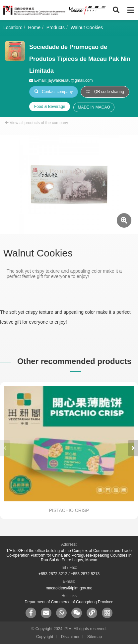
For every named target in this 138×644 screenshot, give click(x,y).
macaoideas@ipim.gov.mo (69, 588)
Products (56, 27)
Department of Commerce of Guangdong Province (69, 602)
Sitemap (95, 637)
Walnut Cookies (87, 27)
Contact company (54, 92)
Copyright (45, 637)
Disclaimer (70, 637)
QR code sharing (105, 92)
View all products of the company (36, 123)
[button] (133, 448)
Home (34, 27)
